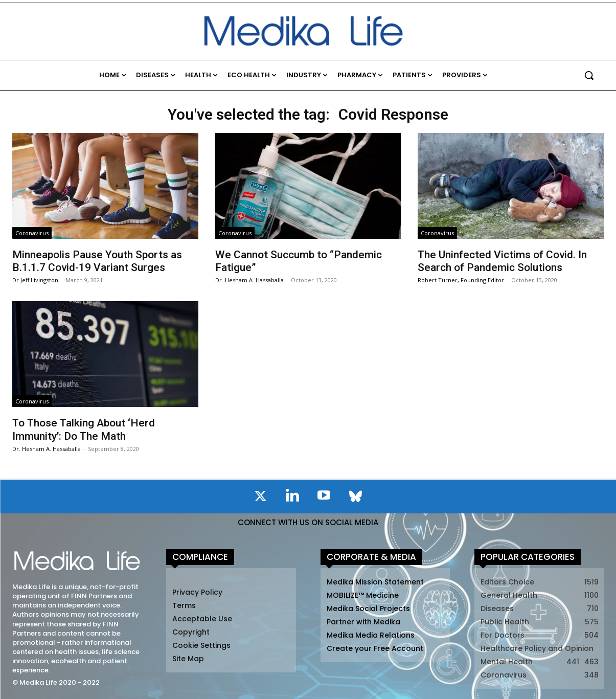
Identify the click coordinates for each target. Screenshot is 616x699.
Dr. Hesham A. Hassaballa (249, 280)
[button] (589, 75)
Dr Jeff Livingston (35, 280)
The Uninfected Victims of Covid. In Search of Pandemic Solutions (502, 261)
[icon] (261, 498)
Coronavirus (32, 233)
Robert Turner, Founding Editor (461, 280)
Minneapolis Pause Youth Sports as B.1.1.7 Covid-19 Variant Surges (97, 261)
